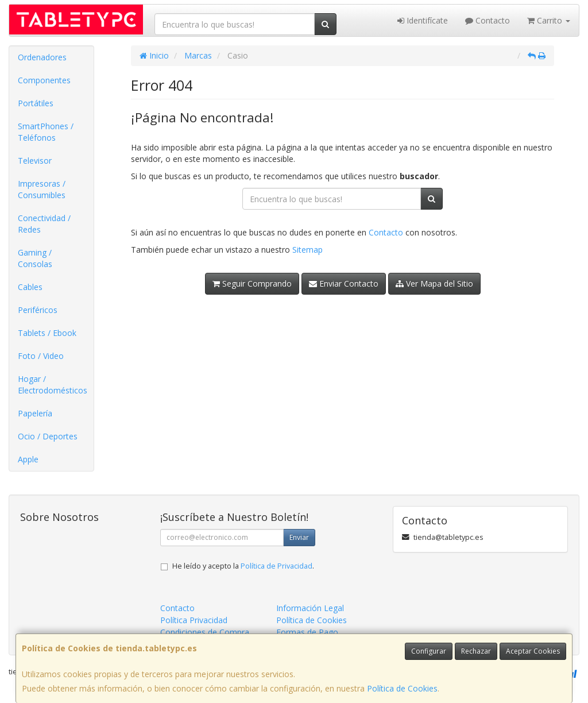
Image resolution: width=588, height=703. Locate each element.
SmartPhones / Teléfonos (46, 132)
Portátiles (36, 103)
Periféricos (38, 310)
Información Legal (310, 608)
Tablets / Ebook (47, 333)
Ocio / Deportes (48, 436)
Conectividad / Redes (44, 224)
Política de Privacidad (276, 566)
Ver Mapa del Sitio (434, 283)
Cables (30, 287)
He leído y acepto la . (243, 566)
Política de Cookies (402, 688)
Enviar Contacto (344, 283)
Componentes (44, 80)
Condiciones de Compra (205, 632)
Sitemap (307, 250)
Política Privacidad (194, 620)
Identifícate (423, 20)
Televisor (35, 161)
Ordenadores (42, 57)
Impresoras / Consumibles (42, 189)
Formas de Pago (307, 632)
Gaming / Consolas (35, 258)
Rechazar (476, 651)
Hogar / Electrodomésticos (53, 385)
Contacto (488, 20)
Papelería (35, 413)
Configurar (429, 651)
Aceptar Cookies (533, 651)
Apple (28, 459)
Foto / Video (41, 356)
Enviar (299, 537)
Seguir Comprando (252, 283)
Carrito (549, 20)
